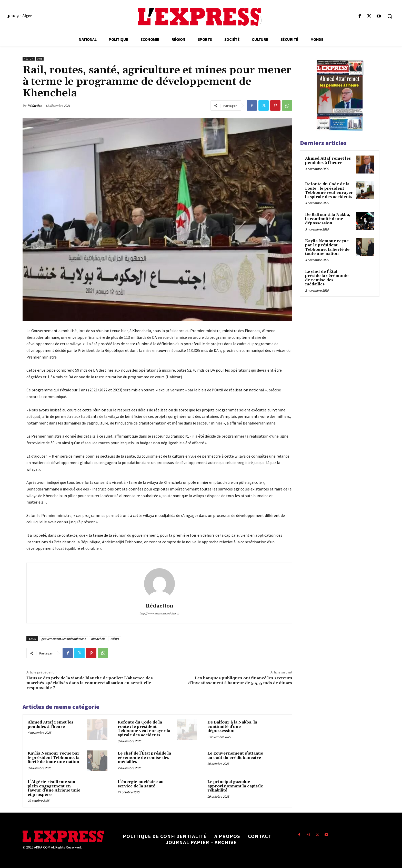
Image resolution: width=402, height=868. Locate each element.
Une (40, 59)
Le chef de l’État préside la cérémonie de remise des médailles (144, 758)
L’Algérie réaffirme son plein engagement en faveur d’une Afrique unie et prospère (54, 788)
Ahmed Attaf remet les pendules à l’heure (51, 725)
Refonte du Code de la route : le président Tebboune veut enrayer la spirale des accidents (144, 729)
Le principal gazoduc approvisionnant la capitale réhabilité (235, 786)
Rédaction (35, 106)
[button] (390, 16)
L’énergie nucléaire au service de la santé (141, 784)
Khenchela (98, 639)
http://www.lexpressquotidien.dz (159, 613)
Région (29, 59)
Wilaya (115, 639)
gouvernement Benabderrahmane (64, 639)
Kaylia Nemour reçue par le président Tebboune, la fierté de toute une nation (54, 758)
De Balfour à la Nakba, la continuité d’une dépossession (232, 727)
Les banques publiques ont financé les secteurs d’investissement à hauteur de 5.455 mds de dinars (240, 681)
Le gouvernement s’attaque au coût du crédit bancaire (235, 756)
